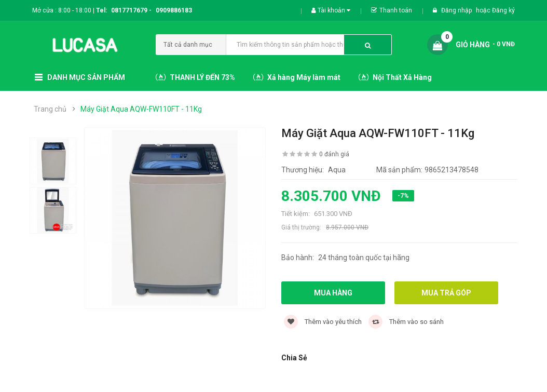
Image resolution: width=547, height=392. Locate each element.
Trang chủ (50, 109)
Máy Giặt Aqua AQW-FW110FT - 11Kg (141, 109)
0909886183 (174, 10)
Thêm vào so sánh (406, 322)
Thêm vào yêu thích (323, 322)
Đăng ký (503, 10)
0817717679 (129, 10)
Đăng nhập (457, 10)
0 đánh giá (334, 154)
